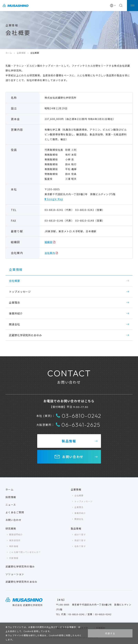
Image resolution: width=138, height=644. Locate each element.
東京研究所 (15, 540)
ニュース (11, 505)
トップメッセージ (20, 292)
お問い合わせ (73, 457)
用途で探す (80, 540)
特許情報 (14, 546)
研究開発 (11, 528)
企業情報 (21, 53)
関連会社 (14, 324)
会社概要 (79, 495)
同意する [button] (110, 633)
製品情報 (69, 441)
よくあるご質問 (15, 512)
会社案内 (50, 253)
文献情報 (14, 558)
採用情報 (11, 497)
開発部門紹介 (16, 534)
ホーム (9, 53)
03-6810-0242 (79, 416)
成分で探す (80, 534)
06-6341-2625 (78, 425)
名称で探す (80, 546)
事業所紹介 (16, 313)
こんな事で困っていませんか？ (25, 552)
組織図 (49, 242)
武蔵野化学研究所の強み (20, 566)
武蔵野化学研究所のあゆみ (25, 335)
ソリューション (15, 574)
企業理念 (14, 302)
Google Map (55, 199)
